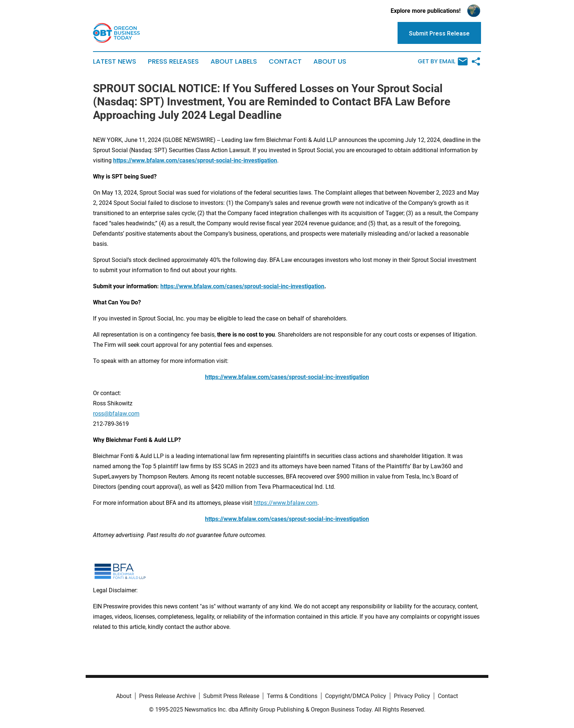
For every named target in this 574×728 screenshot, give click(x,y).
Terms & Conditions (292, 696)
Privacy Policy (412, 696)
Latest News (115, 61)
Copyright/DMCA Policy (356, 696)
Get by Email (443, 61)
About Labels (234, 61)
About (124, 696)
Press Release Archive (167, 696)
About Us (330, 61)
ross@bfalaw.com (116, 414)
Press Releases (173, 61)
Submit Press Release (231, 696)
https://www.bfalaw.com (286, 503)
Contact (285, 61)
